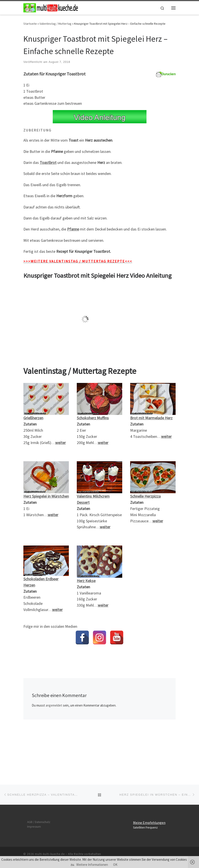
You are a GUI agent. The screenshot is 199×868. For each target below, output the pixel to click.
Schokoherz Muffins (93, 418)
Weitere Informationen (92, 865)
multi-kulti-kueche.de (50, 812)
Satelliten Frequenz (145, 786)
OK (115, 865)
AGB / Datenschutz (39, 780)
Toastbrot (48, 162)
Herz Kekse (86, 581)
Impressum (34, 785)
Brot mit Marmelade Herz (151, 418)
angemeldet (54, 705)
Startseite (30, 24)
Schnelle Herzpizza (145, 496)
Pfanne (73, 229)
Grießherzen (33, 418)
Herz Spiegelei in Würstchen (46, 496)
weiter (166, 436)
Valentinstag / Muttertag (55, 24)
